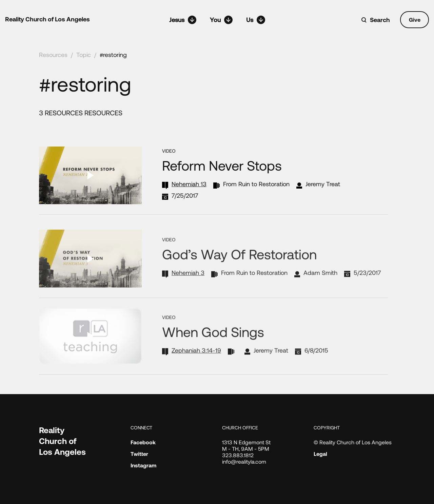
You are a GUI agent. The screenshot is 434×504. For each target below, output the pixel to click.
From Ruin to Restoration (256, 184)
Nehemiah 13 (189, 184)
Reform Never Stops (222, 165)
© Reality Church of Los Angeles (353, 442)
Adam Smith (320, 286)
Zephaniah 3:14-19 (196, 363)
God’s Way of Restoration (239, 267)
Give (415, 20)
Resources (53, 55)
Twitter (139, 454)
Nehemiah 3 (188, 286)
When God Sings (213, 344)
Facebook (143, 442)
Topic (84, 55)
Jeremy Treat (323, 184)
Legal (320, 454)
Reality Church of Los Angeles (47, 19)
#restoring (113, 55)
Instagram (143, 465)
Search (380, 20)
